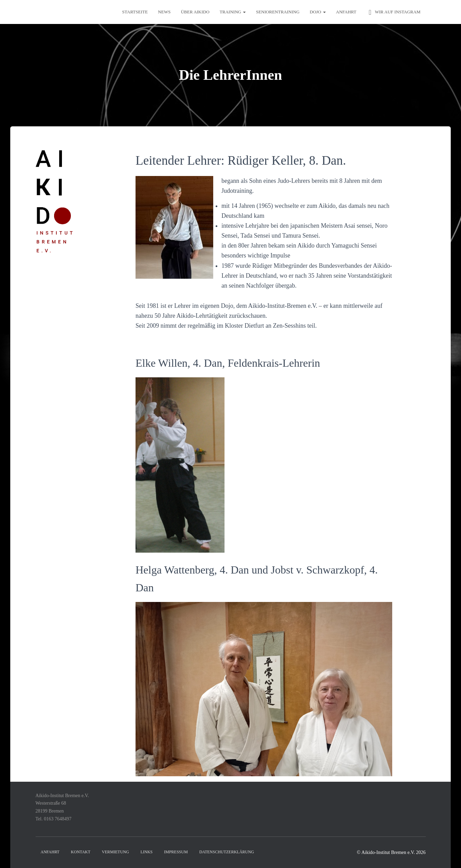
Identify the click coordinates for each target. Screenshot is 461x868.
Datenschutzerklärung (227, 852)
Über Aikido (195, 12)
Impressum (176, 852)
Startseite (135, 12)
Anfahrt (346, 12)
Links (146, 852)
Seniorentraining (278, 12)
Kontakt (81, 852)
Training (233, 12)
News (164, 12)
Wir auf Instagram (393, 12)
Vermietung (116, 852)
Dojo (318, 12)
